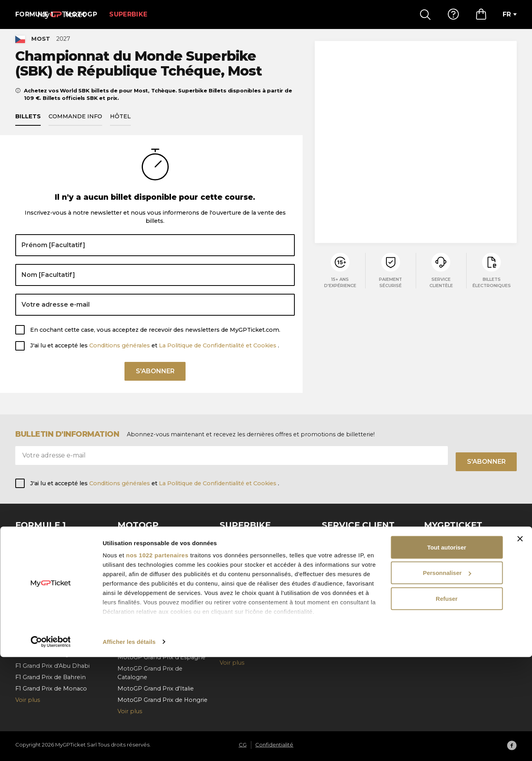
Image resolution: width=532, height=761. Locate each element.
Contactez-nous (345, 586)
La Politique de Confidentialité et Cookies (218, 355)
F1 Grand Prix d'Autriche (49, 552)
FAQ (328, 540)
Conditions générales (120, 355)
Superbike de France (249, 552)
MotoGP (81, 14)
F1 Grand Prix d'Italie (44, 598)
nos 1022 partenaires (157, 659)
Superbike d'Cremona (252, 563)
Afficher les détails (129, 746)
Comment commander (356, 552)
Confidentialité (445, 563)
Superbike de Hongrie (252, 629)
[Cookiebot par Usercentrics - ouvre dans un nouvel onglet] (51, 746)
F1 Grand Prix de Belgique (52, 563)
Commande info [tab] (75, 126)
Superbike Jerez (243, 575)
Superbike (128, 14)
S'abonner (155, 383)
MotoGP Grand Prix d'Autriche (161, 623)
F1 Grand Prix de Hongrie (51, 575)
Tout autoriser (447, 651)
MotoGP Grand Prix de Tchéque (163, 540)
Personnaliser (447, 677)
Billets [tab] (28, 126)
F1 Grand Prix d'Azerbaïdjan (54, 620)
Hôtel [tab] (120, 126)
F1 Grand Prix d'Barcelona (52, 540)
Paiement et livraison (352, 563)
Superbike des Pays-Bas (254, 618)
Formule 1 (34, 14)
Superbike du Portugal (252, 606)
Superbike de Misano (250, 540)
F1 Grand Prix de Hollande (52, 586)
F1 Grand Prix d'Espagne (50, 609)
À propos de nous (450, 540)
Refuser (447, 702)
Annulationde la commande (362, 575)
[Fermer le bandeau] (520, 643)
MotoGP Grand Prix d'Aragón (159, 592)
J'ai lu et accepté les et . (155, 355)
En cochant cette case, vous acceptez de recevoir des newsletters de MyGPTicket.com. (155, 339)
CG (428, 552)
